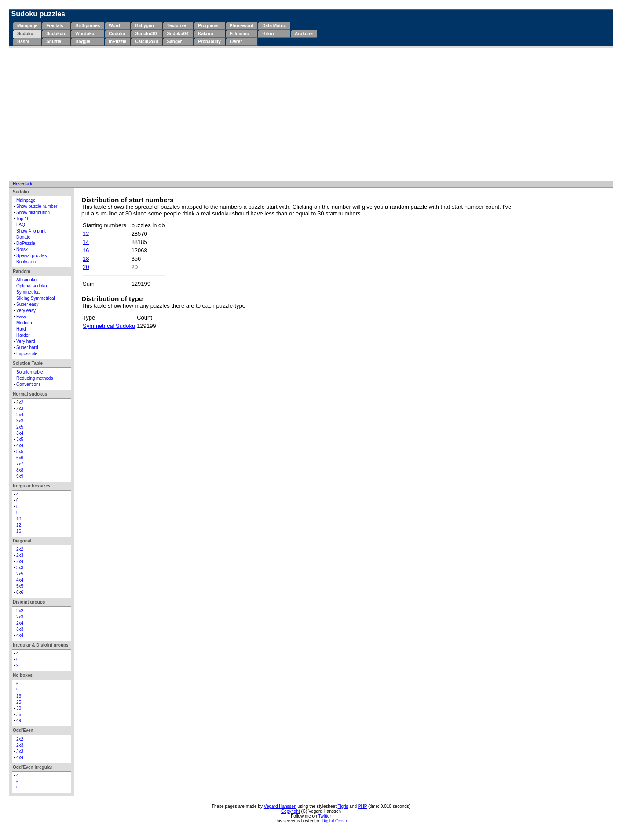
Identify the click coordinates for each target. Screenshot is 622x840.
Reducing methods (35, 378)
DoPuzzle (26, 243)
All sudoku (26, 280)
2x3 (20, 409)
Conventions (29, 384)
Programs (208, 26)
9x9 (20, 476)
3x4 (20, 433)
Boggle (83, 42)
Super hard (27, 347)
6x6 (20, 458)
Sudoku (25, 34)
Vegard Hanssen (280, 806)
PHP (362, 806)
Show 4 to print (31, 231)
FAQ (21, 225)
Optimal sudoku (31, 286)
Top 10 (23, 219)
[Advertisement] (311, 114)
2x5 (20, 427)
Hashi (23, 42)
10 (19, 519)
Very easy (26, 311)
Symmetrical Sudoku (109, 326)
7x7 (20, 464)
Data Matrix (274, 26)
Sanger (175, 42)
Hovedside (23, 184)
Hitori (268, 34)
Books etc (26, 262)
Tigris (343, 806)
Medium (24, 323)
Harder (23, 335)
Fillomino (239, 34)
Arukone (304, 34)
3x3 (20, 421)
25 (19, 702)
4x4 (20, 445)
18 (86, 259)
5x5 (20, 452)
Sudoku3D (146, 34)
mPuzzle (117, 42)
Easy (21, 317)
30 (19, 708)
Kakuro (205, 34)
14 (86, 242)
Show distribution (33, 213)
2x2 (20, 402)
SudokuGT (178, 34)
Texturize (177, 26)
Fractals (55, 26)
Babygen (144, 26)
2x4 (20, 415)
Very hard (26, 341)
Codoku (117, 34)
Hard (21, 329)
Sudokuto (56, 34)
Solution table (30, 372)
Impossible (27, 354)
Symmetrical (28, 292)
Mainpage (27, 26)
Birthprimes (88, 26)
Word (114, 26)
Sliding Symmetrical (36, 298)
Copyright (291, 811)
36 (19, 715)
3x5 (20, 439)
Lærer (236, 42)
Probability (209, 42)
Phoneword (241, 26)
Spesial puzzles (31, 256)
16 (19, 531)
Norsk (22, 249)
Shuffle (54, 42)
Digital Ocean (335, 821)
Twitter (324, 816)
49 (19, 721)
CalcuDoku (146, 42)
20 (86, 267)
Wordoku (85, 34)
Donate (23, 237)
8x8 (20, 470)
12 (19, 525)
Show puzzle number (37, 206)
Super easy (27, 304)
